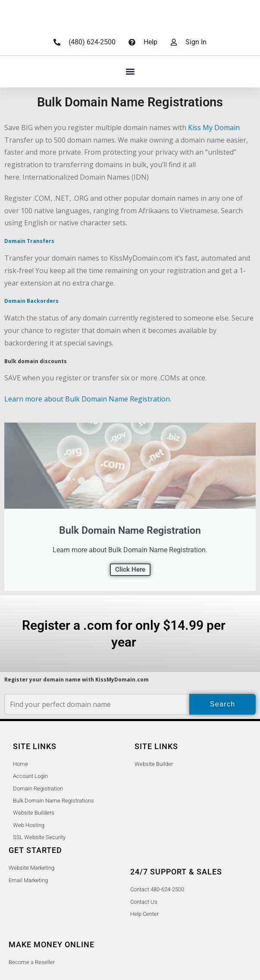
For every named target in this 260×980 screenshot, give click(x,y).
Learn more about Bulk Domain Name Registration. (88, 399)
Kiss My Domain (214, 128)
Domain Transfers (29, 241)
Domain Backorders (31, 301)
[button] (130, 72)
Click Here (130, 569)
